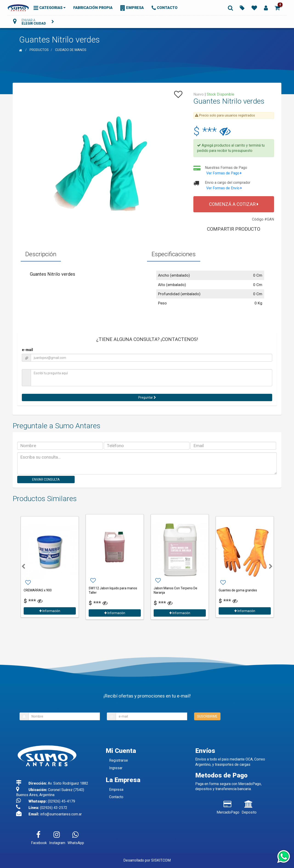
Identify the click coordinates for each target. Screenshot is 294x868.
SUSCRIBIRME (207, 716)
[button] (277, 8)
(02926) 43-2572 (54, 808)
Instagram (57, 837)
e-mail (27, 350)
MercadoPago (228, 806)
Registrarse (119, 760)
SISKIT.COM (161, 860)
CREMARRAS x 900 (38, 590)
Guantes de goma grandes (238, 590)
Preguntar (147, 397)
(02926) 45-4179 (61, 801)
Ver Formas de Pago (224, 173)
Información (50, 611)
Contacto (116, 797)
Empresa (116, 790)
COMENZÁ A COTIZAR (234, 204)
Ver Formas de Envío (224, 188)
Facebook (39, 837)
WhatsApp (76, 837)
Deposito (249, 806)
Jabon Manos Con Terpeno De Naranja (175, 590)
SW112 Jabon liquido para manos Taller (113, 590)
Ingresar (116, 768)
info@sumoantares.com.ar (61, 814)
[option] (50, 566)
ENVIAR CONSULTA (46, 479)
